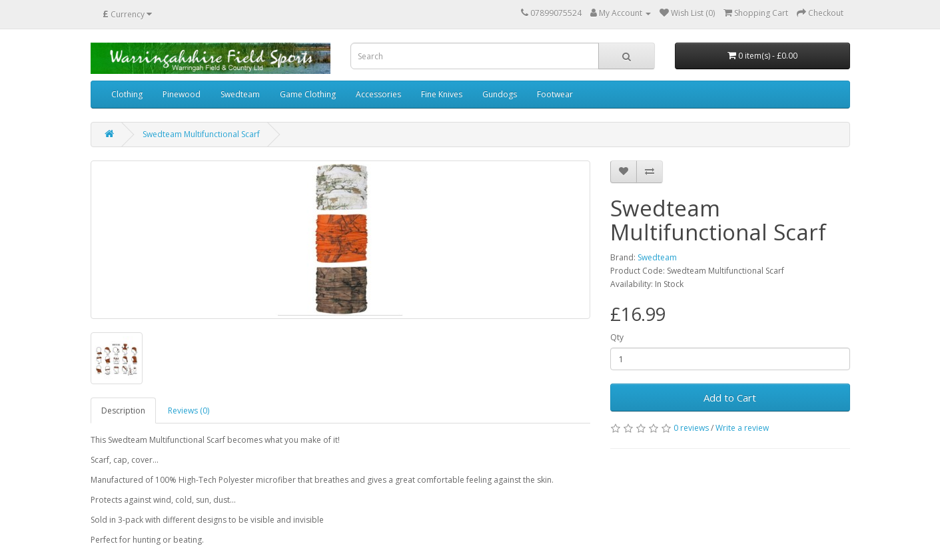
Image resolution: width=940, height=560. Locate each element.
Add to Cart (730, 398)
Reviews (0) (189, 411)
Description (123, 411)
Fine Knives (442, 94)
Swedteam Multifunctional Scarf (201, 134)
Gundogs (500, 94)
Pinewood (182, 94)
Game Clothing (308, 94)
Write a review (742, 428)
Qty (617, 337)
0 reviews (691, 428)
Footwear (555, 94)
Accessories (378, 94)
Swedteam (240, 94)
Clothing (127, 94)
